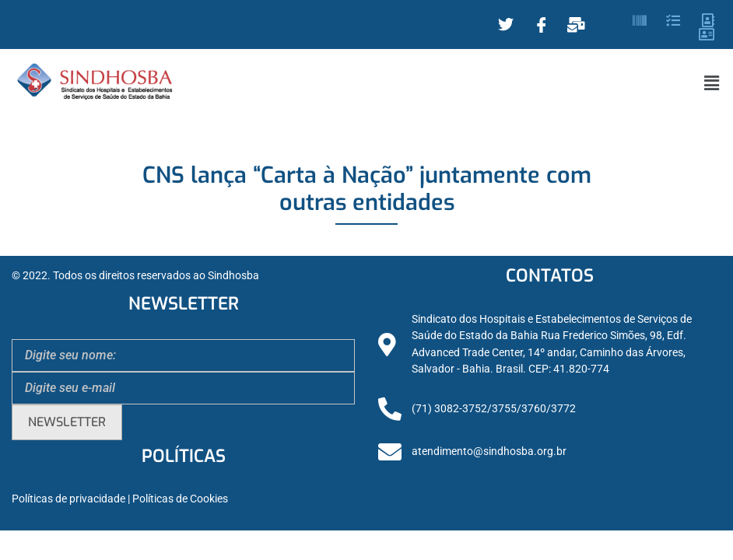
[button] (712, 83)
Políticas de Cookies (180, 499)
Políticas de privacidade (68, 499)
